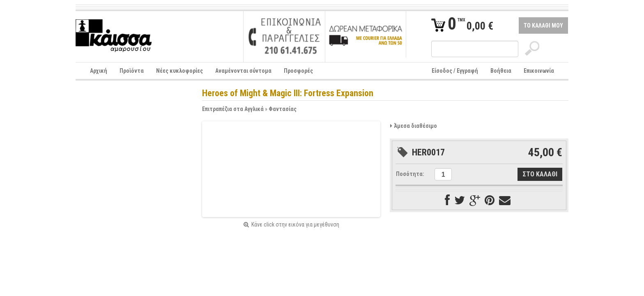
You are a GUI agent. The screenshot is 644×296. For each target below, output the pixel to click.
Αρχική (99, 71)
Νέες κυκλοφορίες (179, 71)
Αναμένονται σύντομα (243, 71)
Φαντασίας (283, 109)
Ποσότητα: (410, 174)
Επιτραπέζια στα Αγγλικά (233, 109)
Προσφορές (298, 71)
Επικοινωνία (539, 71)
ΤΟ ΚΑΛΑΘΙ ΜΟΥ (543, 25)
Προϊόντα (132, 71)
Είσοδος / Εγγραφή (455, 71)
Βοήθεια (501, 71)
